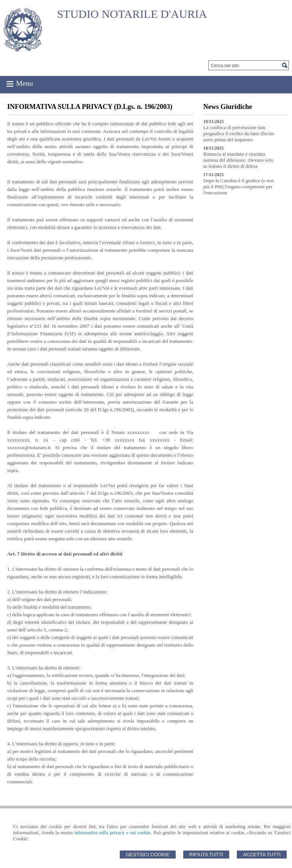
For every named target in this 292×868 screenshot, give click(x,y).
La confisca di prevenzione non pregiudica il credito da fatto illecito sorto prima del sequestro (239, 133)
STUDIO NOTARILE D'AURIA (132, 14)
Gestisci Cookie (148, 855)
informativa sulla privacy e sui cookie (112, 832)
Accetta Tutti (262, 855)
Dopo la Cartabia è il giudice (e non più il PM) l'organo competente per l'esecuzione (239, 187)
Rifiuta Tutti (206, 855)
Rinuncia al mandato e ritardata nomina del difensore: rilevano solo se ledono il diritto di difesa (238, 160)
